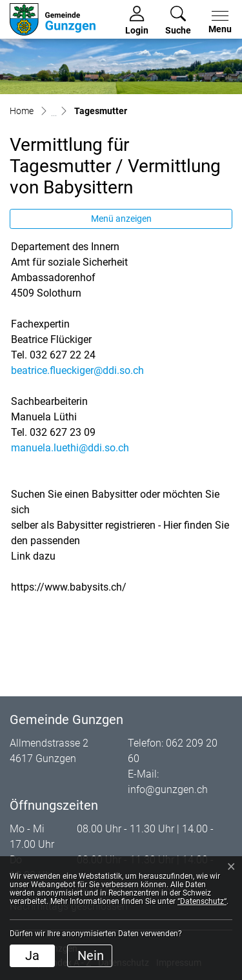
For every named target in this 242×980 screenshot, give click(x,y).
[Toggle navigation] (217, 23)
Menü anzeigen (121, 219)
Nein (91, 955)
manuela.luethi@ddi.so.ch (70, 448)
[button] (178, 21)
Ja (32, 955)
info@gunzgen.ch (168, 789)
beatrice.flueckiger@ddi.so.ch (77, 370)
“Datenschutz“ (202, 901)
